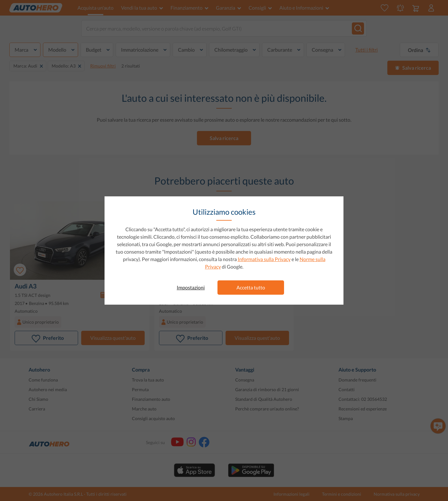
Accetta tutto (251, 287)
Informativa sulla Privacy (264, 259)
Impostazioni (191, 287)
